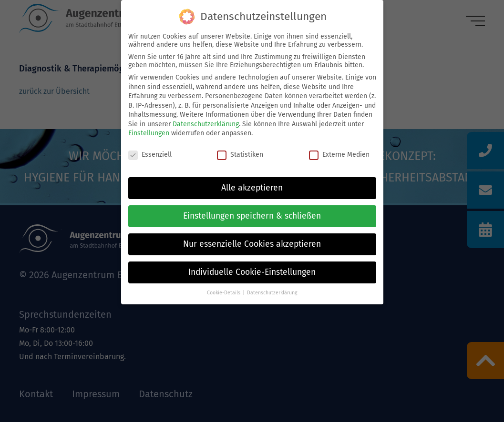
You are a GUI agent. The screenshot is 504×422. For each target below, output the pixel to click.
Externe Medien (339, 155)
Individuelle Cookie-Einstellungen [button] (252, 272)
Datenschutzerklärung (206, 124)
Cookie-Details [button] (224, 293)
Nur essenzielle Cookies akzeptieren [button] (252, 244)
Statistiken (240, 155)
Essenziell (150, 155)
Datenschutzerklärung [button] (272, 293)
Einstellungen (149, 133)
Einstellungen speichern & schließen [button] (252, 216)
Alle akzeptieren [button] (252, 188)
